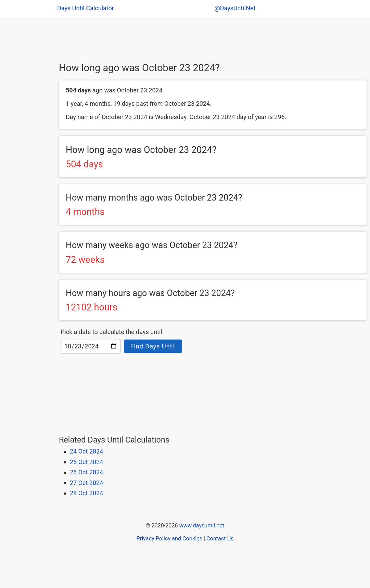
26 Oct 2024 (86, 472)
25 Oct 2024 (86, 462)
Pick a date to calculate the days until (111, 332)
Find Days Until (153, 346)
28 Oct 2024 (86, 493)
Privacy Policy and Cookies (169, 539)
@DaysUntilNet (235, 8)
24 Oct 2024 (86, 451)
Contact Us (220, 539)
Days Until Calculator (86, 8)
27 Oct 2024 (86, 483)
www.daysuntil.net (202, 526)
